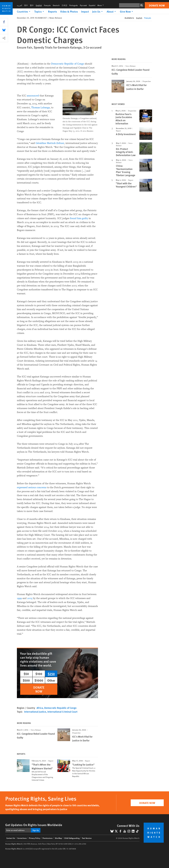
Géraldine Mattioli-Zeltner (50, 143)
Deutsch (56, 5)
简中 (26, 5)
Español (92, 5)
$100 (39, 674)
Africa (40, 708)
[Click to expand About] (112, 11)
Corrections (22, 838)
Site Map (58, 838)
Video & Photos (69, 11)
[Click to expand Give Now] (127, 11)
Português (74, 5)
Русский (83, 5)
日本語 (64, 5)
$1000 (39, 680)
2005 (30, 598)
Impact (85, 11)
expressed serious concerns (32, 487)
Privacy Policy (35, 838)
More (101, 5)
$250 (51, 674)
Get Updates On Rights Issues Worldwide (34, 825)
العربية (19, 5)
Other (51, 680)
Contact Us (11, 838)
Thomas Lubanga (40, 108)
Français (47, 5)
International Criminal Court (62, 712)
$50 (26, 674)
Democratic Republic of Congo (68, 64)
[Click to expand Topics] (40, 11)
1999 (19, 598)
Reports (53, 11)
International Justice (35, 712)
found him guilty (79, 218)
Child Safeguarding (72, 838)
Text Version (87, 838)
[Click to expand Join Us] (98, 11)
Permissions (48, 838)
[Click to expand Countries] (24, 11)
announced (33, 96)
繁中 (32, 5)
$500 (26, 680)
